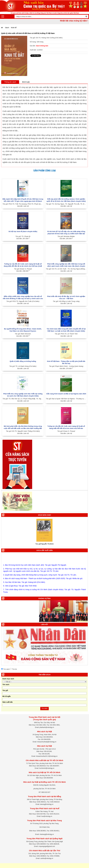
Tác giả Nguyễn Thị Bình (45, 544)
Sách (7, 28)
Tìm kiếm (44, 708)
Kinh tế (14, 28)
